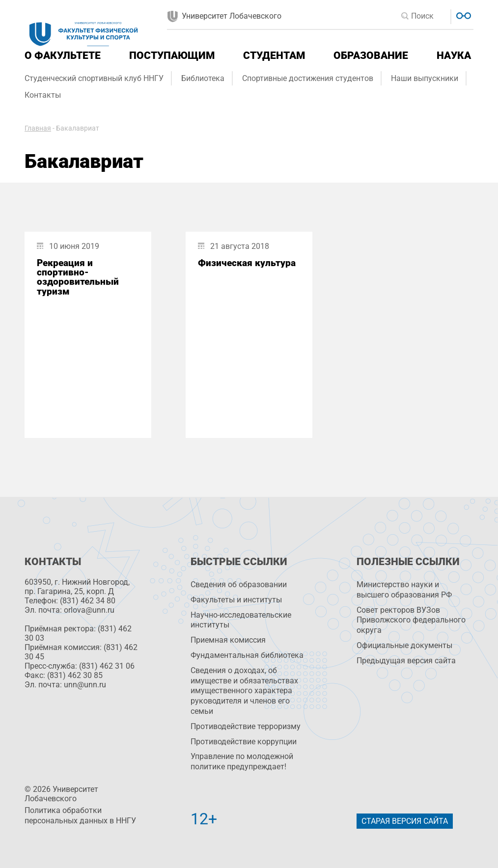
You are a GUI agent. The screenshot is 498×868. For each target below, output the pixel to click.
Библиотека (203, 78)
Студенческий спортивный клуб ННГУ (94, 78)
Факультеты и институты (236, 600)
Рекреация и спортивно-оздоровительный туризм (78, 277)
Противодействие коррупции (244, 742)
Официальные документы (404, 645)
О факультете (63, 55)
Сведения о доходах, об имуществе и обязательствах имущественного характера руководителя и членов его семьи (244, 691)
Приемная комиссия (228, 640)
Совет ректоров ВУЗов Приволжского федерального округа (411, 620)
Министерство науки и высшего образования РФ (404, 590)
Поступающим (172, 55)
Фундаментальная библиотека (247, 655)
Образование (371, 55)
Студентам (274, 55)
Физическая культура (247, 263)
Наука (454, 55)
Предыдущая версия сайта (406, 661)
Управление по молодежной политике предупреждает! (242, 761)
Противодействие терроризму (246, 726)
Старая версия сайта (405, 821)
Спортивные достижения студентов (308, 78)
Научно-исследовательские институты (241, 620)
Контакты (43, 95)
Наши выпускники (425, 78)
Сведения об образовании (239, 584)
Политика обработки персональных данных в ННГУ (80, 815)
